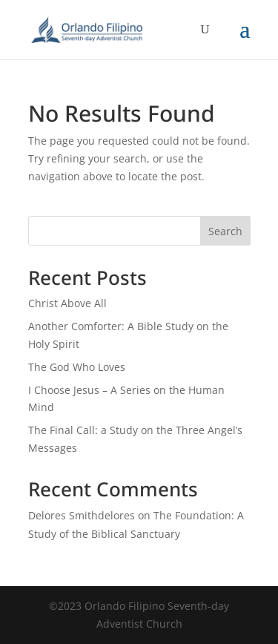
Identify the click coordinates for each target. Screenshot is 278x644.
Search (225, 231)
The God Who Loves (77, 367)
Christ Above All (67, 303)
